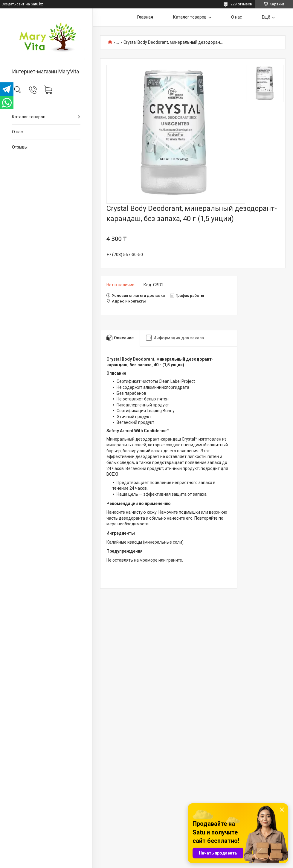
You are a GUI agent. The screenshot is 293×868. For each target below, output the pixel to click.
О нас (17, 132)
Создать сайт (13, 4)
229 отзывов (241, 4)
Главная (145, 17)
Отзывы (20, 147)
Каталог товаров (29, 117)
